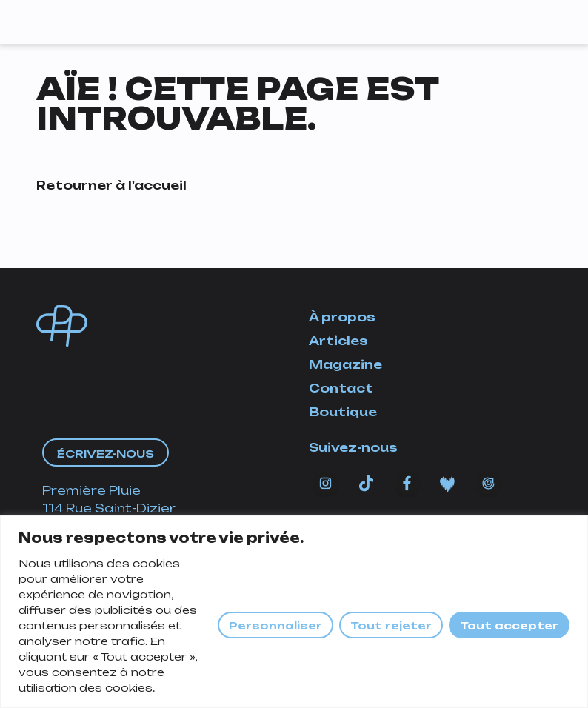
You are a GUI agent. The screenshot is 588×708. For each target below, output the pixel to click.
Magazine (345, 364)
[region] (294, 612)
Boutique (343, 412)
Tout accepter (509, 625)
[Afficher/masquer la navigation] (535, 19)
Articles (338, 341)
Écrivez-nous (106, 454)
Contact (341, 388)
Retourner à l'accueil (111, 185)
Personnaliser (275, 625)
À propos (342, 317)
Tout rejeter (391, 625)
